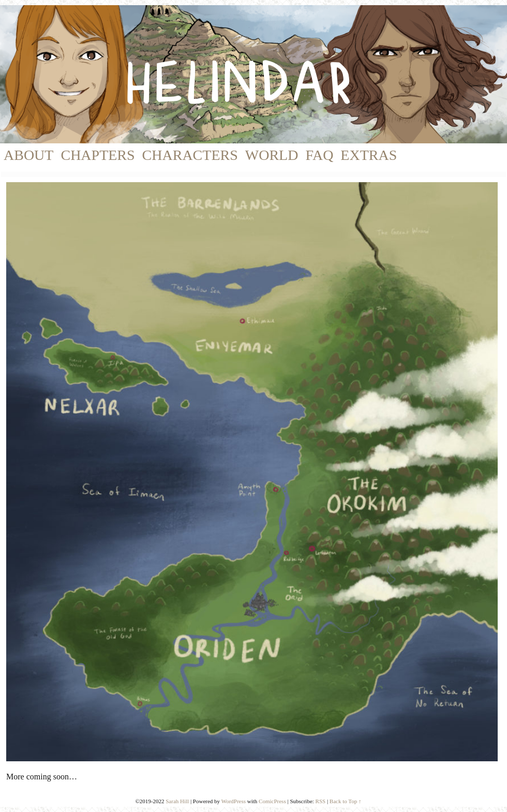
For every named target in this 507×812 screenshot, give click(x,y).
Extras (369, 155)
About (28, 155)
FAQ (319, 155)
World (272, 155)
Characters (190, 155)
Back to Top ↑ (346, 801)
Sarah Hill (177, 801)
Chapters (98, 155)
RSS (321, 801)
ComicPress (272, 801)
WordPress (234, 801)
